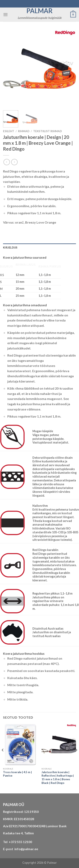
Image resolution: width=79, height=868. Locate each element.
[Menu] (5, 14)
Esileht (9, 131)
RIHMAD (24, 131)
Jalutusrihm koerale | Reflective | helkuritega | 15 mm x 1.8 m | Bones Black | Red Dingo (58, 777)
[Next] (76, 758)
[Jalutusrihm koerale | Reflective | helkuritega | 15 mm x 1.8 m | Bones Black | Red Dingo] (59, 745)
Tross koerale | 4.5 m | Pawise (17, 774)
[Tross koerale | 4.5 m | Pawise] (20, 745)
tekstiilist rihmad (48, 131)
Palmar (40, 11)
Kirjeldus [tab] (10, 248)
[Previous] (3, 758)
